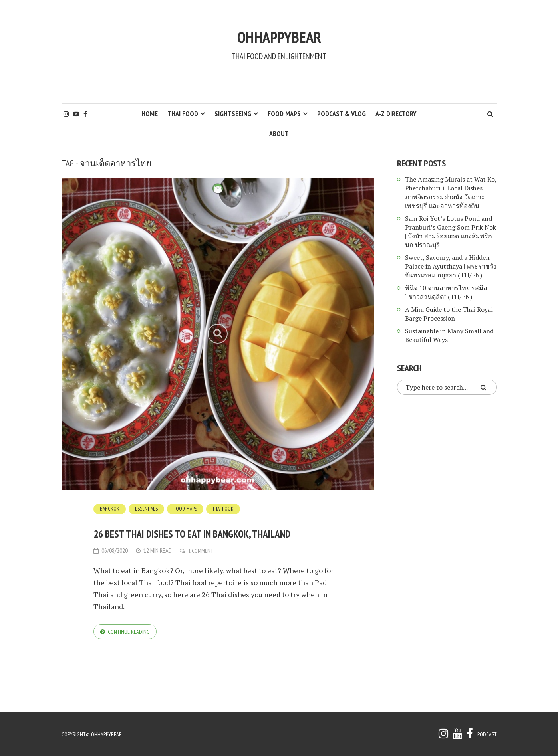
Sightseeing (233, 114)
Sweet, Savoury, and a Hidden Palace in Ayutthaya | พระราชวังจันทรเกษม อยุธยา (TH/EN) (451, 266)
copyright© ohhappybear (95, 734)
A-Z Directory (396, 114)
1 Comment (202, 572)
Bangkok (110, 509)
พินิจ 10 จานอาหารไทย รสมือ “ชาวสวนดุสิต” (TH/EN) (446, 292)
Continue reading (131, 653)
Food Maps (284, 114)
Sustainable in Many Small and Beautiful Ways (449, 335)
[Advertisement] (279, 82)
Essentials (148, 509)
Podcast (486, 734)
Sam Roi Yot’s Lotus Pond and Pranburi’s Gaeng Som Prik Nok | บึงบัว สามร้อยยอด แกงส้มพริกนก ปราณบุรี (451, 232)
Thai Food (183, 114)
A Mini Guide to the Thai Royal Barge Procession (449, 314)
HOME (150, 114)
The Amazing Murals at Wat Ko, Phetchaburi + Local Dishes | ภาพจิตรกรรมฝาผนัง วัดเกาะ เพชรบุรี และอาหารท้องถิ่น (451, 192)
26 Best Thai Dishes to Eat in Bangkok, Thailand (204, 541)
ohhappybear (279, 31)
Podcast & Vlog (342, 114)
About (279, 134)
